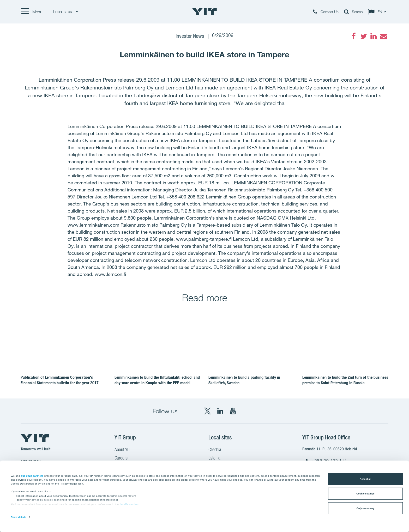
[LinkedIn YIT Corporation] (220, 411)
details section (129, 504)
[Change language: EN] (378, 12)
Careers (121, 458)
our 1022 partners (32, 476)
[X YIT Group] (207, 411)
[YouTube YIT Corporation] (233, 411)
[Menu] (32, 12)
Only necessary (365, 508)
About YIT (122, 450)
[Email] (383, 36)
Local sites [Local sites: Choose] (66, 12)
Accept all (365, 479)
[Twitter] (364, 36)
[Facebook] (354, 36)
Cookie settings (365, 494)
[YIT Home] (204, 12)
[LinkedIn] (374, 36)
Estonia (214, 458)
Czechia (215, 450)
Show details (19, 517)
